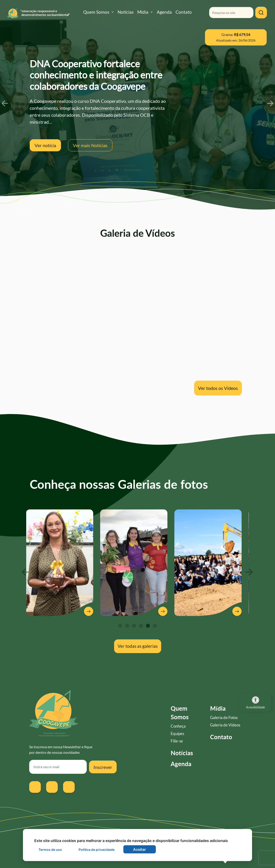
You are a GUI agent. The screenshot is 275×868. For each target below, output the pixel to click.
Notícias (126, 12)
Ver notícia (45, 145)
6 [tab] (155, 626)
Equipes (177, 734)
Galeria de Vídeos (225, 725)
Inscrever (103, 767)
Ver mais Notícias (90, 145)
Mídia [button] (143, 12)
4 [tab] (141, 626)
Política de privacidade (97, 850)
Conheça (178, 726)
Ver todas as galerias (138, 646)
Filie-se (177, 741)
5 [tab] (148, 626)
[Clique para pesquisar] (261, 13)
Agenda (164, 12)
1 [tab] (120, 626)
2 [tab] (127, 626)
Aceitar (139, 849)
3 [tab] (134, 626)
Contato (184, 12)
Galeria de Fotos (224, 718)
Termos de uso (50, 850)
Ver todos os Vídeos (218, 388)
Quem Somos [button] (96, 12)
